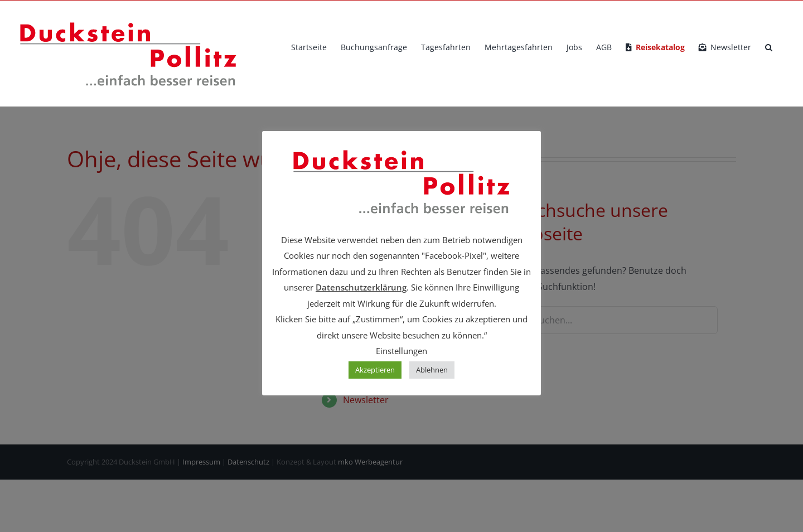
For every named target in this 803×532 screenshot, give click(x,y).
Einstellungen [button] (401, 351)
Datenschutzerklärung (361, 287)
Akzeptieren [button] (375, 370)
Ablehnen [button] (432, 370)
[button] (769, 47)
